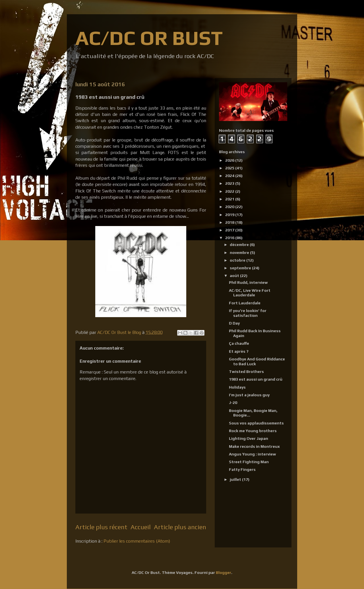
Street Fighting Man (249, 462)
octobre (238, 260)
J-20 (233, 403)
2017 (230, 230)
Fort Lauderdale (245, 303)
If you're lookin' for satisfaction (248, 313)
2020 (230, 207)
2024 (230, 176)
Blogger (224, 572)
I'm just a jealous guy (249, 395)
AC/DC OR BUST (149, 38)
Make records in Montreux (254, 446)
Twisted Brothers (246, 372)
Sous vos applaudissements (256, 423)
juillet (236, 479)
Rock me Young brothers (253, 431)
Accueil (141, 527)
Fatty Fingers (242, 469)
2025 (230, 168)
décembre (240, 245)
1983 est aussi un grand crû (256, 379)
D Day (234, 323)
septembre (241, 268)
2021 (230, 199)
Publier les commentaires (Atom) (137, 541)
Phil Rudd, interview (248, 282)
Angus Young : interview (253, 454)
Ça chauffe (239, 343)
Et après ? (239, 351)
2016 (230, 238)
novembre (240, 253)
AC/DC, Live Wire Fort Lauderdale (250, 293)
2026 (230, 160)
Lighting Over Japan (249, 438)
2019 (230, 215)
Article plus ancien (180, 527)
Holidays (237, 387)
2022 (230, 191)
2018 (230, 222)
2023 (230, 183)
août (235, 276)
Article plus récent (101, 527)
